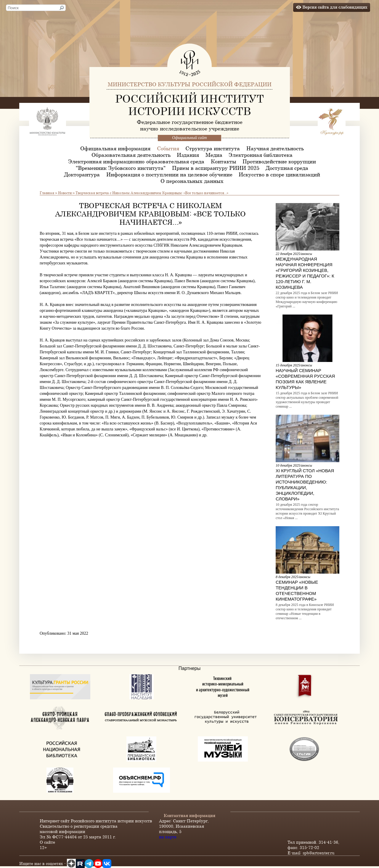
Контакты (224, 161)
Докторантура (82, 174)
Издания (188, 155)
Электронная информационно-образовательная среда (136, 161)
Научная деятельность (275, 148)
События (168, 148)
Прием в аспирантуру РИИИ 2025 (216, 168)
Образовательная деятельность (131, 155)
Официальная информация (115, 148)
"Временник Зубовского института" (121, 168)
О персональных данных (192, 181)
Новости (65, 193)
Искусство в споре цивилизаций (279, 174)
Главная (47, 193)
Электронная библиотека (261, 155)
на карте (168, 837)
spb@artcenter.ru (319, 853)
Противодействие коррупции (279, 161)
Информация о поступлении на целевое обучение (169, 174)
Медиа (214, 155)
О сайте (47, 842)
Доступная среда (287, 168)
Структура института (213, 148)
